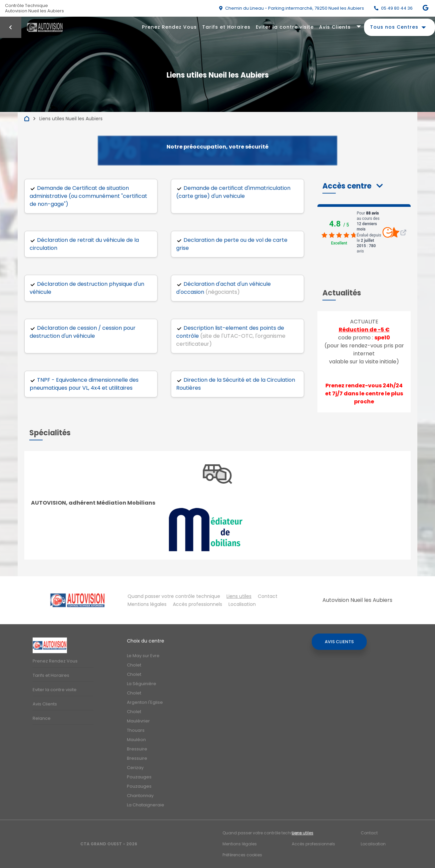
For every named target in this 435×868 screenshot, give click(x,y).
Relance (42, 718)
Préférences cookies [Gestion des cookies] (242, 855)
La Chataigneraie (146, 805)
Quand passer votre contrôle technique (174, 596)
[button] (353, 186)
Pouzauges (139, 777)
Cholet (134, 665)
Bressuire (137, 749)
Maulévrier (138, 721)
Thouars (136, 730)
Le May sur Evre (143, 656)
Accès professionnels (198, 604)
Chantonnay (140, 796)
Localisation (242, 604)
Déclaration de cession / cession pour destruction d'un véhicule (83, 332)
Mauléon (136, 740)
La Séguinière (142, 684)
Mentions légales (147, 604)
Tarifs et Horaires (226, 27)
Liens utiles (239, 596)
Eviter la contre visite (285, 27)
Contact (268, 596)
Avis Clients (335, 27)
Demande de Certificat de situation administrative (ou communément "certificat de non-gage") (88, 196)
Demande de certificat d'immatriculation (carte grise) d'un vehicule (233, 192)
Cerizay (135, 768)
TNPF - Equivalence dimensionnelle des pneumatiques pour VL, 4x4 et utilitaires (84, 384)
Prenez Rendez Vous (169, 27)
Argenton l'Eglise (145, 702)
